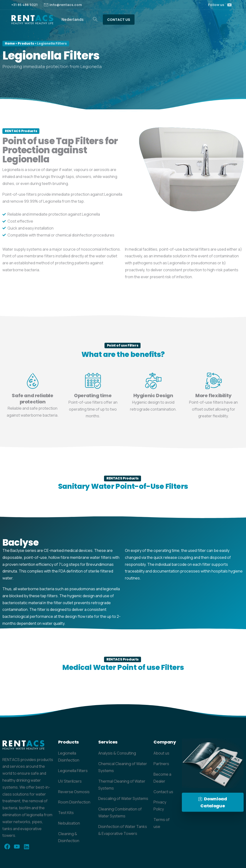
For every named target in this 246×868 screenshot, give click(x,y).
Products (26, 44)
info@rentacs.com (66, 5)
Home (10, 44)
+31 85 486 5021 (25, 5)
